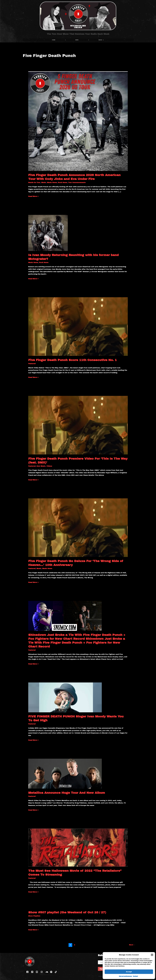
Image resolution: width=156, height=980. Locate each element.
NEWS (77, 40)
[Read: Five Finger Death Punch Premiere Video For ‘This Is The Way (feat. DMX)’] (78, 425)
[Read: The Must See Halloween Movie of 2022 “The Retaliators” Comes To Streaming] (78, 848)
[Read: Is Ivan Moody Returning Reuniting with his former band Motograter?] (48, 233)
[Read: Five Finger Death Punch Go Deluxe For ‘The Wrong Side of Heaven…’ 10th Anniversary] (78, 528)
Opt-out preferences (125, 976)
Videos (49, 466)
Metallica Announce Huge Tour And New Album (67, 793)
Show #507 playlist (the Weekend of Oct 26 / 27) (67, 912)
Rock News (63, 182)
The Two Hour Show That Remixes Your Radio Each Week (78, 36)
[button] (152, 955)
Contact (135, 976)
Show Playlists (34, 916)
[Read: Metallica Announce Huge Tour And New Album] (65, 774)
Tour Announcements (77, 182)
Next (132, 945)
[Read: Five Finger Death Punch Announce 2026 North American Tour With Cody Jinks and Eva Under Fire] (78, 121)
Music (44, 182)
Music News (52, 182)
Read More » (33, 196)
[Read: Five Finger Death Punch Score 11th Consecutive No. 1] (78, 326)
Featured (32, 364)
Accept (129, 972)
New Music (41, 466)
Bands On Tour (34, 182)
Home (54, 40)
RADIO (101, 40)
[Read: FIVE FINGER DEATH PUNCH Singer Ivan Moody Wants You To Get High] (65, 697)
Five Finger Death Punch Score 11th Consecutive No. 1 (72, 360)
